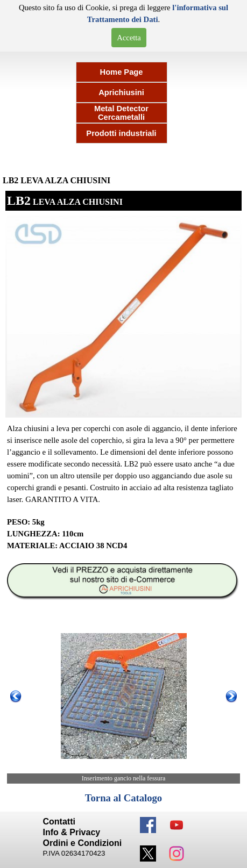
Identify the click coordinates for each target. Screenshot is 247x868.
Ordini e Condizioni (83, 843)
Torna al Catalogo (123, 798)
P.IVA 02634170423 (74, 853)
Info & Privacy (72, 832)
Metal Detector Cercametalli (121, 113)
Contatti (59, 822)
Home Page (122, 72)
